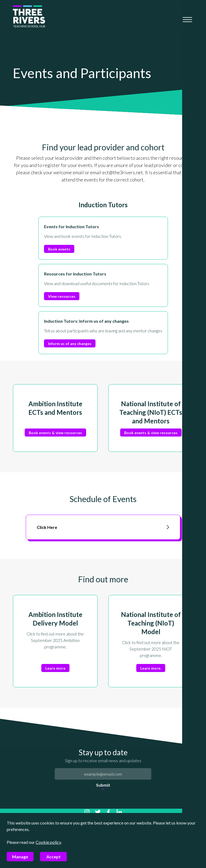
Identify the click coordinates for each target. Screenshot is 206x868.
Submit (103, 785)
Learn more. (151, 668)
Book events (59, 249)
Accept (54, 857)
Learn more (55, 668)
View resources (62, 296)
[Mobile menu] (187, 20)
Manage (20, 857)
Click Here (103, 527)
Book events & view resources (55, 433)
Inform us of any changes (70, 344)
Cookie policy (48, 842)
